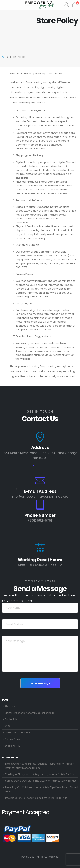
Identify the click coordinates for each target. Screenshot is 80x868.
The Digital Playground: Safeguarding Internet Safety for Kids (40, 774)
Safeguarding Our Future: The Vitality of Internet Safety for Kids (41, 781)
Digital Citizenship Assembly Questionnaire (30, 713)
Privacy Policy (12, 739)
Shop (8, 726)
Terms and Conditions (18, 733)
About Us (10, 706)
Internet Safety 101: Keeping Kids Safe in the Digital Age (36, 798)
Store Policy (12, 746)
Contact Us (11, 719)
